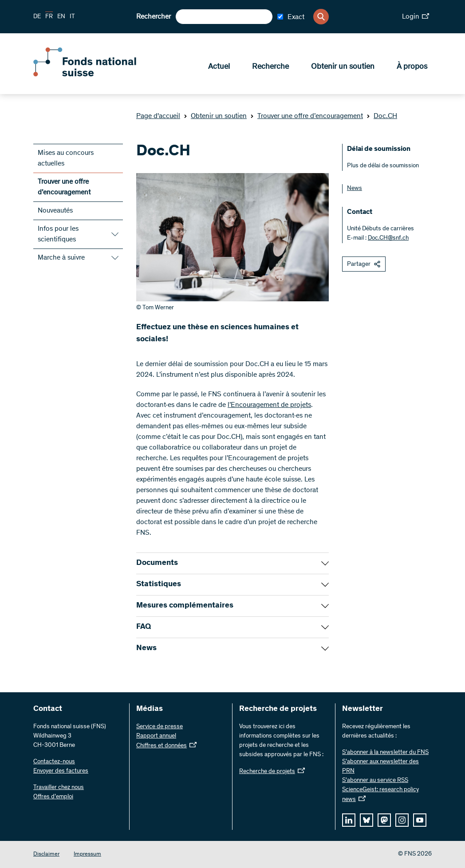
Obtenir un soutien (343, 67)
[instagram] (402, 820)
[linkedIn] (349, 820)
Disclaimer (46, 854)
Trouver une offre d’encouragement (307, 116)
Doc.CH (382, 116)
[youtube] (420, 820)
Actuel (219, 67)
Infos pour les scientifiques (58, 234)
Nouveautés (55, 211)
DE (37, 17)
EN (61, 17)
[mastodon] (384, 820)
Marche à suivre (61, 258)
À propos (412, 67)
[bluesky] (366, 820)
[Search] (321, 17)
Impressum (87, 854)
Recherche (270, 67)
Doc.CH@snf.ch (388, 238)
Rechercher (154, 17)
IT (72, 17)
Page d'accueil (158, 116)
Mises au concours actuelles (66, 158)
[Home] (98, 75)
